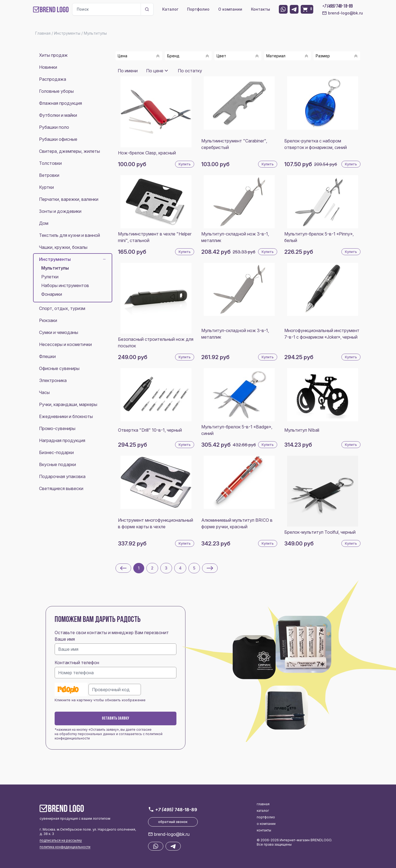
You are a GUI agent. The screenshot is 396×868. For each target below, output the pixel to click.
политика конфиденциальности (65, 847)
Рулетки (50, 277)
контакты (264, 830)
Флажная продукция (60, 103)
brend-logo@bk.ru (342, 13)
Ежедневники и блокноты (66, 416)
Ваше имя (65, 639)
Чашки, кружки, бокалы (63, 247)
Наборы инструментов (65, 285)
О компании (230, 9)
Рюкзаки (48, 320)
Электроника (53, 380)
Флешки (47, 356)
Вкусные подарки (57, 464)
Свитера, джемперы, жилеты (70, 151)
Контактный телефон (77, 663)
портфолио (266, 817)
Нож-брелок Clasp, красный (147, 153)
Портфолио (198, 9)
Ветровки (49, 175)
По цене (155, 71)
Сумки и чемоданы (59, 332)
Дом (44, 223)
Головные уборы (56, 91)
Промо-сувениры (57, 428)
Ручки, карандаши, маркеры (68, 404)
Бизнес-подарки (56, 452)
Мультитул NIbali (302, 430)
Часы (44, 392)
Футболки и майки (58, 115)
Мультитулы (55, 268)
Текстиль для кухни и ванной (70, 235)
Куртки (46, 187)
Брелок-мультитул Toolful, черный (320, 532)
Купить (185, 164)
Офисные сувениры (59, 368)
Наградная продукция (62, 440)
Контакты (261, 9)
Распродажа (53, 79)
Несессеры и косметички (65, 344)
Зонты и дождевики (60, 211)
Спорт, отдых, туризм (62, 308)
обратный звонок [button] (173, 822)
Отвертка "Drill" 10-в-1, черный (150, 430)
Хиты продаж (53, 55)
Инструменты (73, 259)
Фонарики (52, 294)
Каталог (170, 9)
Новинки (48, 67)
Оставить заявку (116, 718)
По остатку (190, 71)
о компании (266, 824)
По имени (128, 71)
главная (263, 804)
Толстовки (50, 163)
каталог (263, 811)
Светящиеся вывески (61, 488)
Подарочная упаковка (62, 476)
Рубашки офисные (58, 139)
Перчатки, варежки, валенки (69, 199)
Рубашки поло (54, 127)
